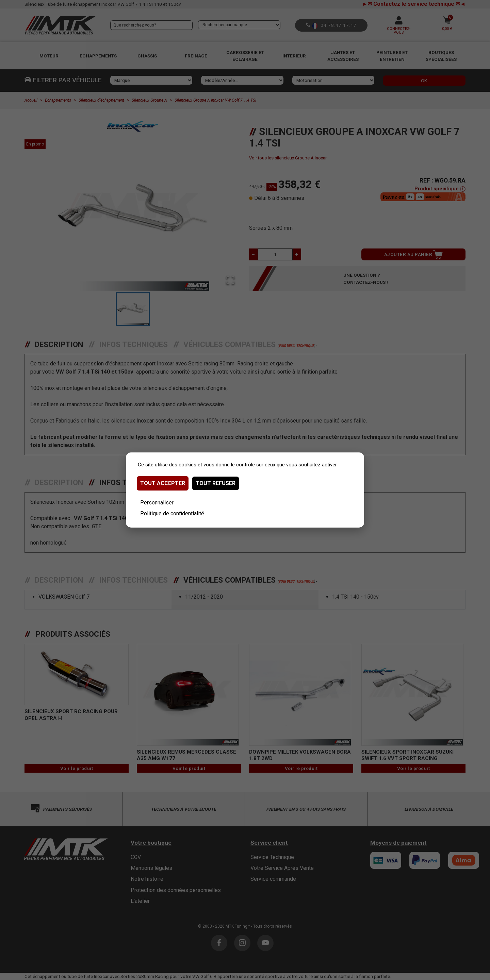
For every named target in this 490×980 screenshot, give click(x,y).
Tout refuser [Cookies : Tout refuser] (216, 483)
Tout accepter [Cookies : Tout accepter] (163, 483)
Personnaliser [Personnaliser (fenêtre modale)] (157, 503)
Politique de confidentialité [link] (172, 513)
